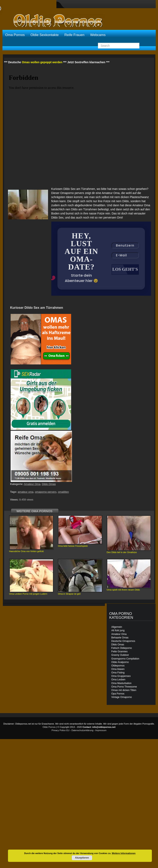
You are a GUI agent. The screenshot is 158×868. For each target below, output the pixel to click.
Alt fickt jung (118, 631)
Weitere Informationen (124, 853)
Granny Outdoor (120, 655)
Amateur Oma (32, 484)
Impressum (101, 731)
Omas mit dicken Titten (124, 691)
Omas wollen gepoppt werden (42, 62)
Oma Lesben (118, 680)
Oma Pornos (15, 35)
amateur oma (26, 492)
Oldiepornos (118, 666)
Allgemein (117, 627)
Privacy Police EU (60, 731)
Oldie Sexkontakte (45, 35)
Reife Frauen (74, 35)
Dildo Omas (49, 484)
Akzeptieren (82, 858)
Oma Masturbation (122, 684)
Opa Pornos (118, 694)
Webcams (98, 35)
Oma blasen (118, 670)
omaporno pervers (46, 492)
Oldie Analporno (120, 663)
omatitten (63, 492)
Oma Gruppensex (121, 676)
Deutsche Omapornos (123, 641)
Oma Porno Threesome (124, 687)
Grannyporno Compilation (125, 659)
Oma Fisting (118, 673)
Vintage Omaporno (122, 698)
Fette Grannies (119, 652)
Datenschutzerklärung (82, 731)
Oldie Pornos (49, 727)
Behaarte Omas (120, 638)
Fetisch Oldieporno (122, 648)
